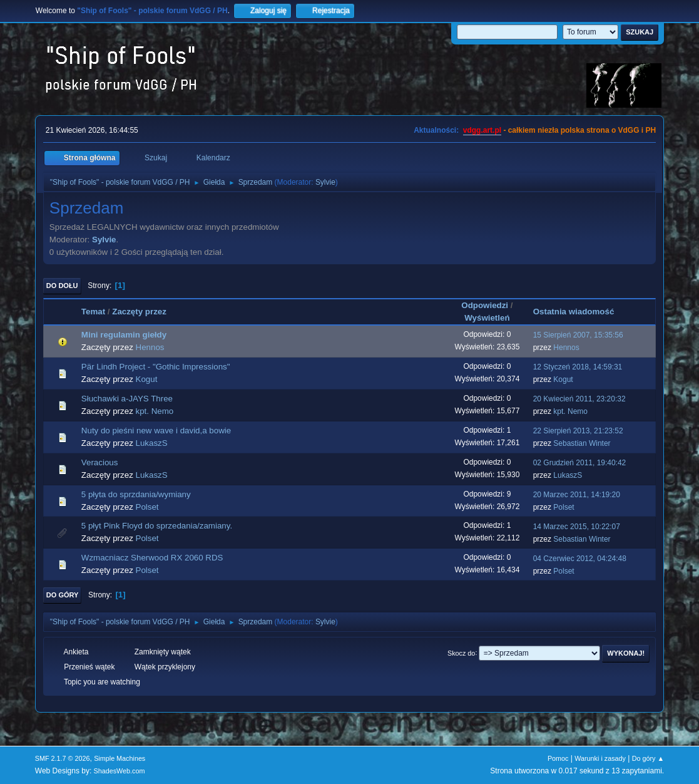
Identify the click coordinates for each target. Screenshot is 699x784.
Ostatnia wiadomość (574, 312)
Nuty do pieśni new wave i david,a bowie (156, 431)
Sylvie (325, 182)
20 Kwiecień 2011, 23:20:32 (579, 399)
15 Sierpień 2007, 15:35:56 (578, 335)
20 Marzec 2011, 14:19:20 (577, 495)
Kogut (147, 379)
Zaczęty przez (145, 312)
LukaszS (152, 443)
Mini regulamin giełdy (124, 335)
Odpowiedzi (485, 305)
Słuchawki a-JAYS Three (127, 399)
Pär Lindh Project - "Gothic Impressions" (156, 367)
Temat (93, 312)
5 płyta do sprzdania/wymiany (136, 494)
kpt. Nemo (155, 411)
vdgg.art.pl (482, 130)
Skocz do (461, 652)
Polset (147, 507)
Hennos (150, 347)
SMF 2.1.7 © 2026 (63, 758)
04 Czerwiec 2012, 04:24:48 (580, 559)
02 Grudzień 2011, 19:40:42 (580, 463)
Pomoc (558, 758)
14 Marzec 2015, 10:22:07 (577, 527)
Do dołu (62, 286)
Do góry (63, 595)
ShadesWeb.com (120, 771)
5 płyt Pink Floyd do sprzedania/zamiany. (157, 526)
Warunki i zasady (600, 758)
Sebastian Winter (582, 443)
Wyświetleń (487, 318)
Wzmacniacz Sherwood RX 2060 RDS (152, 558)
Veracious (100, 462)
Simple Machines (120, 758)
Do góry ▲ (648, 758)
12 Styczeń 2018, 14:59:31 (578, 367)
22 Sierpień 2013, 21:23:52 (578, 431)
